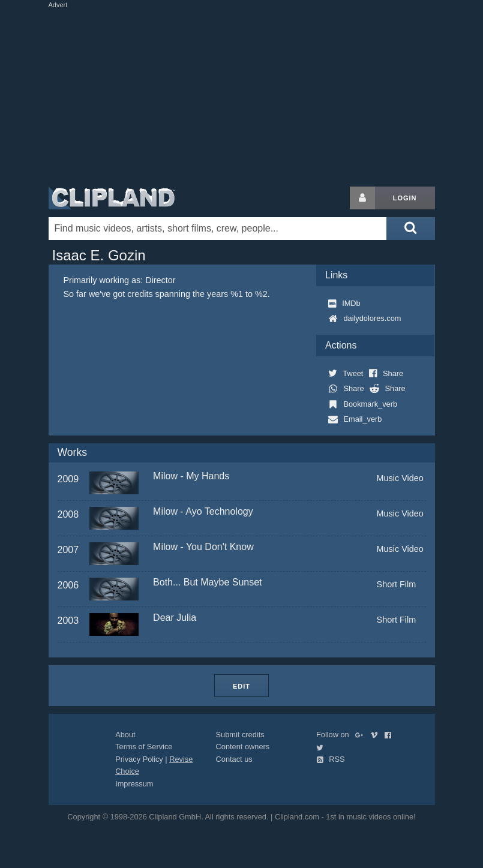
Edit (241, 686)
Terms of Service (144, 747)
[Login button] (362, 198)
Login (405, 198)
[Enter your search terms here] (218, 229)
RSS (331, 759)
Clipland (112, 198)
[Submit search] (410, 229)
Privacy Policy (139, 759)
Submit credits (240, 735)
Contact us (234, 759)
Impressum (134, 784)
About (125, 735)
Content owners (243, 747)
